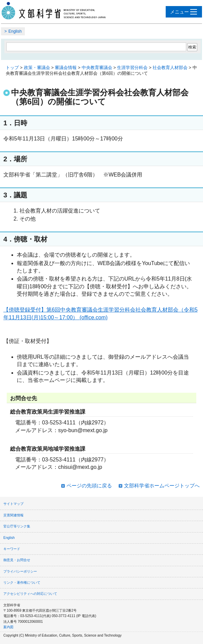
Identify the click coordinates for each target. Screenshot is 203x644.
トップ (12, 68)
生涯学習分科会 (132, 68)
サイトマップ (13, 504)
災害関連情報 (13, 515)
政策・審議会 (37, 68)
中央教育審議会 (97, 68)
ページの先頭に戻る (89, 486)
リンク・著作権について (22, 583)
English (15, 31)
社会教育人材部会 (170, 68)
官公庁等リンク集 (17, 526)
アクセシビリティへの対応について (30, 594)
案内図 (8, 627)
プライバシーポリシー (20, 571)
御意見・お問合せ (17, 560)
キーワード (12, 549)
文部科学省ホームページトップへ (162, 486)
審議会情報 (66, 68)
